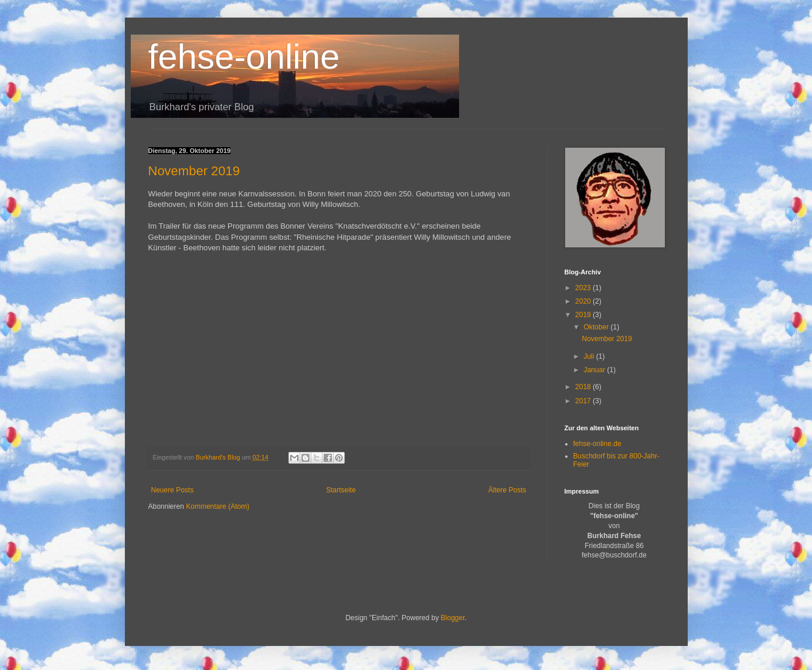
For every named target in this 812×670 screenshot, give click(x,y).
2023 (584, 288)
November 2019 (194, 171)
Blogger (453, 618)
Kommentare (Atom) (218, 506)
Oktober (597, 327)
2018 (584, 387)
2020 (584, 301)
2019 (584, 315)
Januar (595, 370)
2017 (584, 401)
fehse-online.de (597, 444)
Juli (590, 356)
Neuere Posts (173, 490)
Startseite (341, 490)
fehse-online (244, 57)
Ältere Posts (507, 490)
